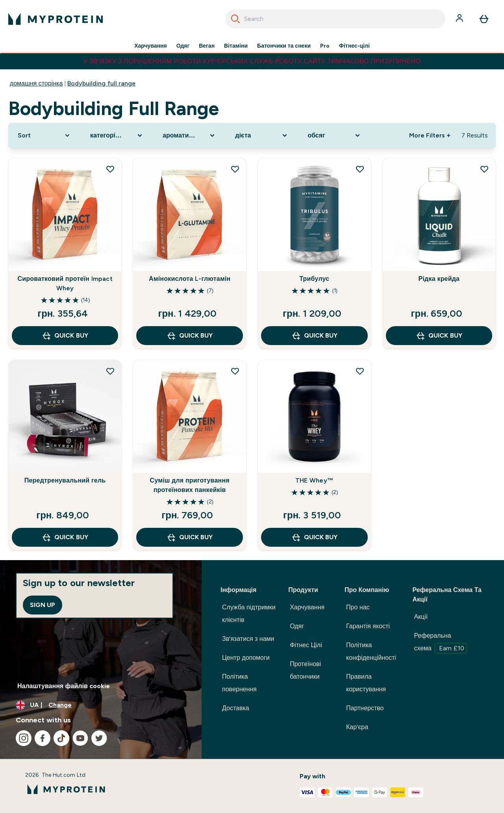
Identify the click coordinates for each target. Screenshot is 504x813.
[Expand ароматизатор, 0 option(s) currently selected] (189, 135)
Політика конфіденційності (371, 651)
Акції (421, 617)
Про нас (358, 607)
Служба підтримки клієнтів (249, 613)
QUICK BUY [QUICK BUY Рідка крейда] (439, 336)
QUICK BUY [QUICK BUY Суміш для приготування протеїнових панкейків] (190, 537)
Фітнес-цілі (354, 46)
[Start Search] (235, 19)
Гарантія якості (368, 626)
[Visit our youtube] (80, 738)
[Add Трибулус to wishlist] (360, 169)
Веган (207, 46)
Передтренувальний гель (65, 480)
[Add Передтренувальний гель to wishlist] (110, 371)
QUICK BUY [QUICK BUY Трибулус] (314, 336)
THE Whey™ (314, 480)
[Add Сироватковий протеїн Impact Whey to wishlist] (110, 169)
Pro (325, 46)
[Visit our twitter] (99, 738)
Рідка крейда (439, 279)
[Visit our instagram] (24, 738)
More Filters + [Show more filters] (430, 135)
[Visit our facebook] (43, 738)
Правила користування (366, 683)
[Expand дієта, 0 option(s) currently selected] (262, 135)
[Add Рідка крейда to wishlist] (484, 169)
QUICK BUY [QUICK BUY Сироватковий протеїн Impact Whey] (65, 336)
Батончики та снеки (284, 46)
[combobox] (335, 19)
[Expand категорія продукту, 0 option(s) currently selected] (117, 135)
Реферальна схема (440, 643)
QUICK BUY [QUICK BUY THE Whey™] (314, 537)
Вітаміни (236, 46)
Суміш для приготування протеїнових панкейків (190, 485)
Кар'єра (357, 727)
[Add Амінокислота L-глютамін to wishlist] (235, 169)
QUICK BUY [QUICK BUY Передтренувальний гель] (65, 537)
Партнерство (365, 708)
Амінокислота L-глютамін (190, 279)
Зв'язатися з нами (248, 639)
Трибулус (314, 279)
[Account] (460, 19)
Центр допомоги (246, 658)
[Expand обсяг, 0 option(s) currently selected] (334, 135)
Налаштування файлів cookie (64, 686)
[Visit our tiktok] (61, 738)
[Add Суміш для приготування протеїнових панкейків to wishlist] (235, 371)
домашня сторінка (36, 83)
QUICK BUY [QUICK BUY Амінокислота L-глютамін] (190, 336)
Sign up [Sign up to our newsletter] (43, 605)
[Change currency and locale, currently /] (101, 705)
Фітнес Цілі (306, 645)
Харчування (151, 46)
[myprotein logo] (56, 19)
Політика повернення (239, 683)
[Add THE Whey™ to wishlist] (360, 371)
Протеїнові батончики (305, 670)
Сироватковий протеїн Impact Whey (65, 283)
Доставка (236, 708)
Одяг (183, 46)
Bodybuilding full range (101, 83)
